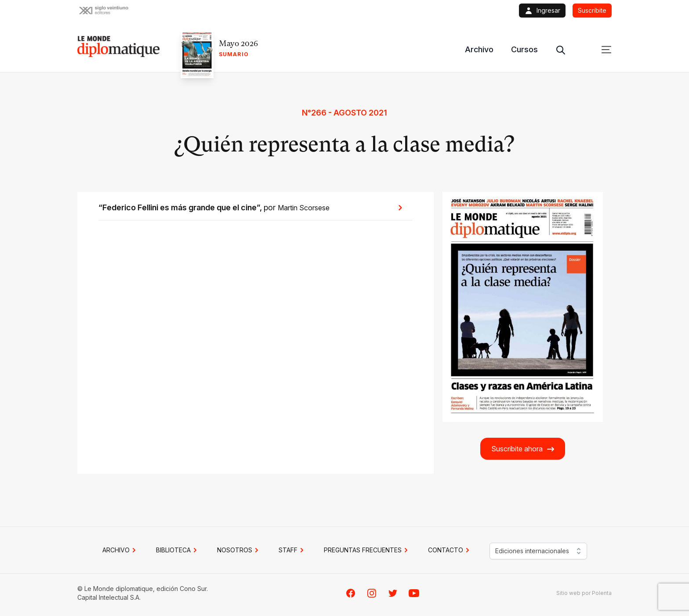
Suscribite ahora (523, 449)
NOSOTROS (239, 550)
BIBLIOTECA (178, 550)
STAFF (292, 550)
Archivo (479, 49)
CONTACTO (450, 550)
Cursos (524, 49)
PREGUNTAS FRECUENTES (367, 550)
